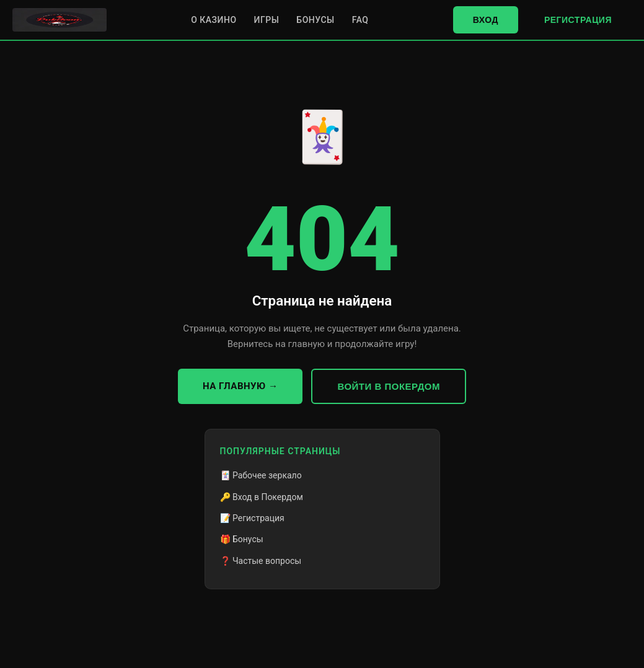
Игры (267, 20)
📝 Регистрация (252, 518)
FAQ (360, 20)
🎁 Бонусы (242, 539)
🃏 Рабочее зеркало (261, 475)
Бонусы (315, 20)
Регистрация (578, 20)
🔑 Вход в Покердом (262, 497)
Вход (486, 20)
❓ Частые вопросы (261, 561)
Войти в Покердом (389, 386)
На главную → (240, 386)
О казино (214, 20)
